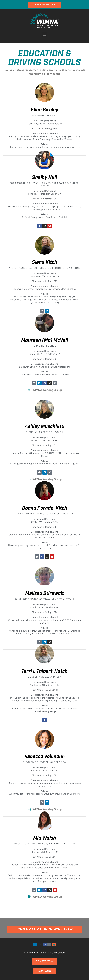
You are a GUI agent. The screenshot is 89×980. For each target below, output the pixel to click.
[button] (45, 35)
